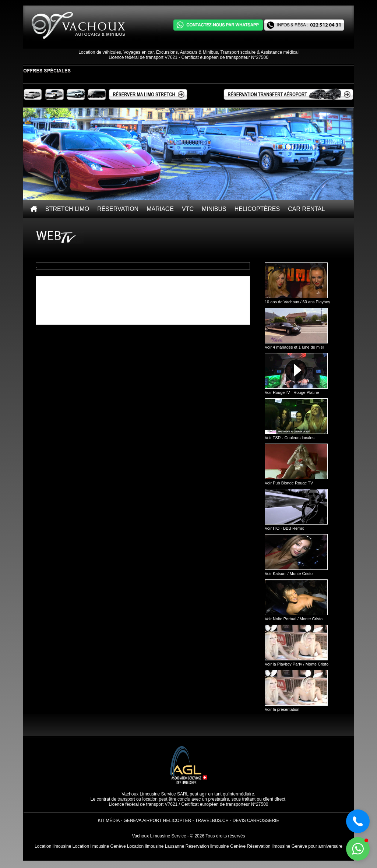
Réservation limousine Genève (216, 846)
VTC (188, 209)
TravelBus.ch (212, 821)
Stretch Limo (67, 209)
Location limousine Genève (99, 846)
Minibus (214, 209)
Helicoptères (257, 209)
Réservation (118, 209)
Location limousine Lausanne (156, 846)
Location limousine (53, 846)
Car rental (306, 209)
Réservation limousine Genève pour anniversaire (294, 846)
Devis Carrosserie (256, 821)
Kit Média (109, 821)
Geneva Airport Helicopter (157, 821)
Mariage (160, 209)
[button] (358, 849)
